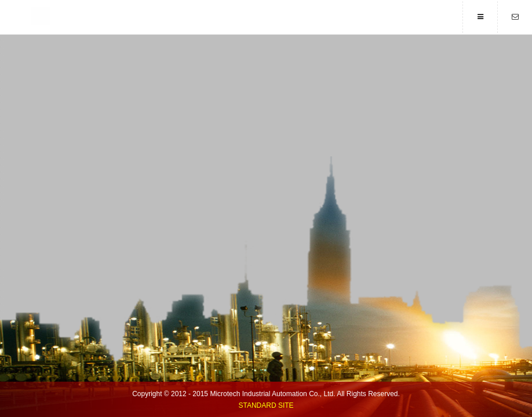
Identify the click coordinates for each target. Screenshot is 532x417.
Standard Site (266, 405)
